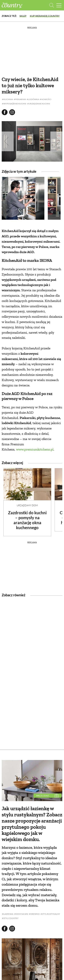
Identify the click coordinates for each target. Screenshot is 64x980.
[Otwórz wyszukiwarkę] (52, 5)
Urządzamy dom (27, 505)
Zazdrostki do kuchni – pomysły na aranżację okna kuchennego (27, 520)
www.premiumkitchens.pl (35, 449)
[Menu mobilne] (59, 5)
